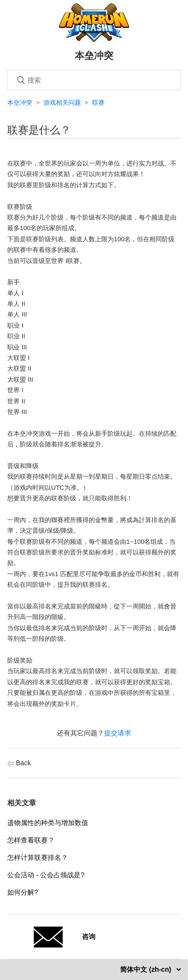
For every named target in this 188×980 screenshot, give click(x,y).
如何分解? (23, 892)
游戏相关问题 (62, 103)
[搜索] (94, 80)
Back (19, 763)
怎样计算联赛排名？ (38, 857)
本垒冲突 (20, 103)
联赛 (98, 103)
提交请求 (118, 733)
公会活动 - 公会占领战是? (46, 875)
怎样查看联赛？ (31, 840)
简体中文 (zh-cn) (147, 969)
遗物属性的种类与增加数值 (48, 823)
